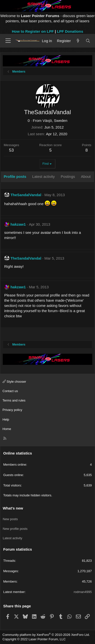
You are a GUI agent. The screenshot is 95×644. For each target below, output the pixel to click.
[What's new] (78, 41)
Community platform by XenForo (46, 635)
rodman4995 (83, 592)
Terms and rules (14, 400)
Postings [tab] (68, 176)
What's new (13, 508)
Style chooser (14, 382)
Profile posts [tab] (15, 176)
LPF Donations (70, 31)
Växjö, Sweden (55, 121)
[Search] (88, 41)
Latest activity (13, 538)
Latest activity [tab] (44, 176)
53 (12, 150)
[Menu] (8, 41)
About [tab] (86, 176)
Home (7, 429)
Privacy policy (12, 410)
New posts (10, 519)
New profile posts (15, 529)
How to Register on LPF (33, 31)
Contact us (10, 391)
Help (6, 419)
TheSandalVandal (26, 195)
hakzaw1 (18, 224)
